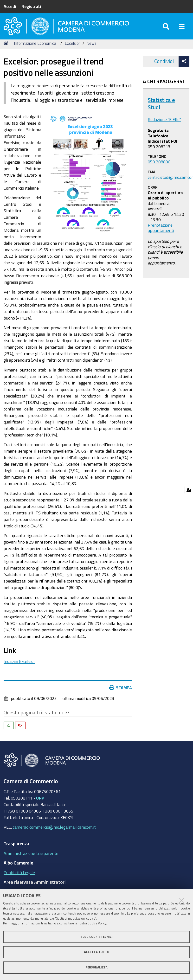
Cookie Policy (97, 923)
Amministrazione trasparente (31, 859)
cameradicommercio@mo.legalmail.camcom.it (54, 833)
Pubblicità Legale (19, 878)
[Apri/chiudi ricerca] (166, 29)
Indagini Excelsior (19, 667)
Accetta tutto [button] (97, 952)
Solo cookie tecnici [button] (97, 937)
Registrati (31, 6)
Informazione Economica (35, 49)
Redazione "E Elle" (164, 125)
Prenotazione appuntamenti (161, 233)
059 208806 (159, 167)
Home (7, 49)
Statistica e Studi (161, 109)
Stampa (122, 693)
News (92, 49)
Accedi (10, 6)
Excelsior (72, 49)
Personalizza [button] (96, 967)
